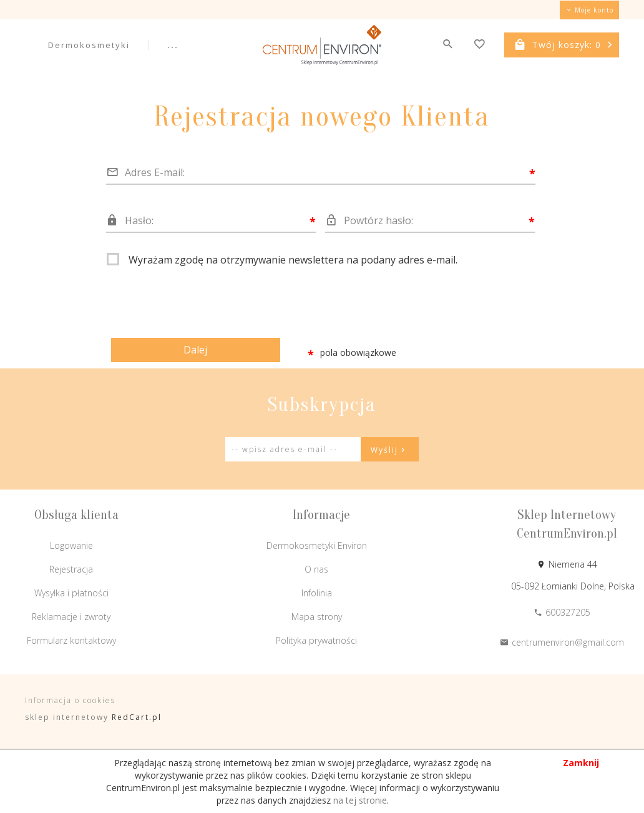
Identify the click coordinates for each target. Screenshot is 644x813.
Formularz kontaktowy (71, 640)
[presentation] (202, 298)
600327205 (562, 612)
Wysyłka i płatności (71, 593)
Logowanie (71, 545)
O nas (316, 569)
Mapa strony (317, 617)
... (173, 45)
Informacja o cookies (70, 700)
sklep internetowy (67, 717)
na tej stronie (360, 800)
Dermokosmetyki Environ (317, 545)
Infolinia (317, 593)
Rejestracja (71, 569)
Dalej (195, 350)
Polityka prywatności (316, 640)
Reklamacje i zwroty (71, 617)
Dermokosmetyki (89, 45)
